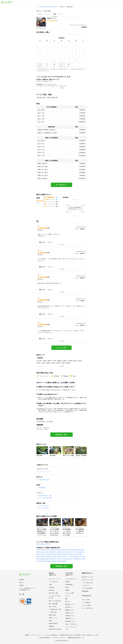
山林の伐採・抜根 (44, 480)
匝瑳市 (54, 557)
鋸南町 (64, 561)
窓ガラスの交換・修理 (45, 498)
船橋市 (53, 550)
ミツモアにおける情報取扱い (51, 635)
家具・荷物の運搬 (53, 604)
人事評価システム (70, 616)
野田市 (73, 550)
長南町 (48, 561)
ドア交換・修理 (53, 612)
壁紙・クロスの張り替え (55, 601)
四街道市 (64, 554)
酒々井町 (82, 557)
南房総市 (49, 557)
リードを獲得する (86, 602)
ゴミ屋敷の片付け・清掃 (55, 609)
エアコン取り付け (44, 506)
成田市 (83, 550)
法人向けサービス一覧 (87, 580)
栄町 (38, 559)
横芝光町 (69, 559)
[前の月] (38, 38)
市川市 (48, 550)
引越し (51, 585)
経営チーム (22, 582)
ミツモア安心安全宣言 (87, 588)
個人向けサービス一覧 (87, 577)
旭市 (48, 552)
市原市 (66, 552)
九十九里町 (58, 559)
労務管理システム (70, 618)
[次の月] (85, 38)
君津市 (50, 554)
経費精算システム (70, 610)
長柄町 (44, 561)
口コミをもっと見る (61, 348)
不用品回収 (42, 488)
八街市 (76, 554)
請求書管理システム (70, 621)
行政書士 (67, 582)
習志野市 (52, 552)
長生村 (84, 559)
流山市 (71, 552)
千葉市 (39, 550)
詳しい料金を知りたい (61, 185)
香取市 (59, 557)
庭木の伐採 (43, 7)
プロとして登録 (86, 600)
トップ (38, 7)
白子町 (39, 561)
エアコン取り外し (44, 508)
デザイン (67, 596)
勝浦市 (61, 552)
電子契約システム (70, 613)
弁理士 (67, 587)
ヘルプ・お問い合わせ (87, 583)
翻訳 (66, 599)
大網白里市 (76, 557)
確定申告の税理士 (53, 624)
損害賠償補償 (85, 591)
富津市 (54, 554)
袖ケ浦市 (70, 554)
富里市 (44, 557)
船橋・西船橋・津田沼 (43, 544)
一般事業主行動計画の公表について (76, 638)
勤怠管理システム (70, 604)
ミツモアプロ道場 (86, 605)
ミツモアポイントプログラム (58, 638)
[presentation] (40, 14)
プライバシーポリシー (37, 635)
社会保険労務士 (69, 585)
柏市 (57, 552)
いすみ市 (69, 557)
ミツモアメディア (86, 586)
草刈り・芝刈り (53, 607)
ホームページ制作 (70, 593)
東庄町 (52, 559)
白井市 (39, 557)
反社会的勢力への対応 (80, 635)
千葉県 (48, 7)
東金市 (44, 552)
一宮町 (74, 559)
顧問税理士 (52, 626)
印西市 (80, 554)
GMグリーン (57, 7)
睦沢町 (79, 559)
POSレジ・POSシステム (71, 624)
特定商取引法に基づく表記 (66, 635)
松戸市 (68, 550)
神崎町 (42, 559)
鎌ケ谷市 (44, 554)
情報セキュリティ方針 (92, 635)
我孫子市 (82, 552)
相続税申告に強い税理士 (55, 629)
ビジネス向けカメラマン (71, 579)
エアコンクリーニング (45, 472)
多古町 (47, 559)
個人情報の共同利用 (44, 638)
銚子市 (44, 550)
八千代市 (76, 552)
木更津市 (63, 550)
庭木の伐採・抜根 (53, 593)
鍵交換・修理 (52, 615)
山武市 (64, 557)
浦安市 (52, 7)
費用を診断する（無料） (61, 435)
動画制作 (67, 590)
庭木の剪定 (52, 590)
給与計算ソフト (69, 607)
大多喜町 (54, 561)
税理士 (51, 621)
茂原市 (78, 550)
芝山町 (64, 559)
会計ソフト (68, 602)
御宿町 (59, 561)
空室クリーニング (53, 618)
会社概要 (21, 580)
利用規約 (27, 635)
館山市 (58, 550)
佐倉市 (39, 552)
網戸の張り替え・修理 (45, 496)
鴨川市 (39, 554)
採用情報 (21, 585)
